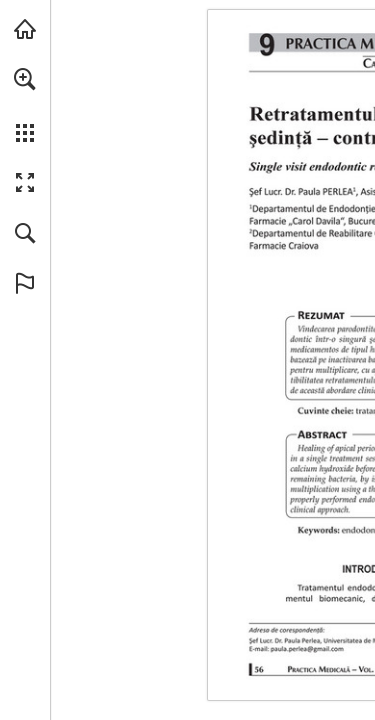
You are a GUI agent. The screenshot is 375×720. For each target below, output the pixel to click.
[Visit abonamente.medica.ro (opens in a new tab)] (25, 29)
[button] (25, 79)
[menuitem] (25, 105)
